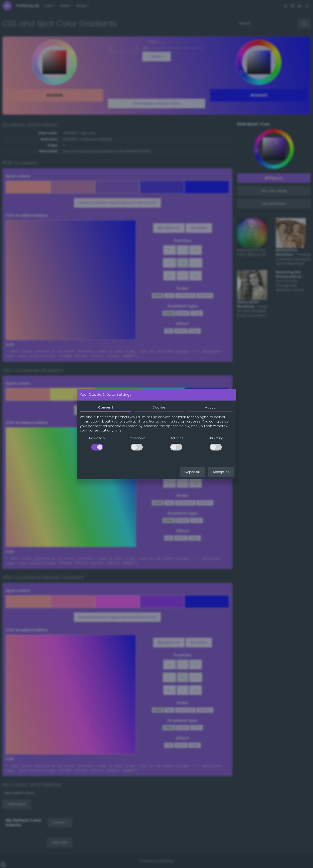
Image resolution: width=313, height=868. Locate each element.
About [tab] (210, 407)
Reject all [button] (192, 472)
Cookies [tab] (159, 407)
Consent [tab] (106, 407)
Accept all (221, 472)
